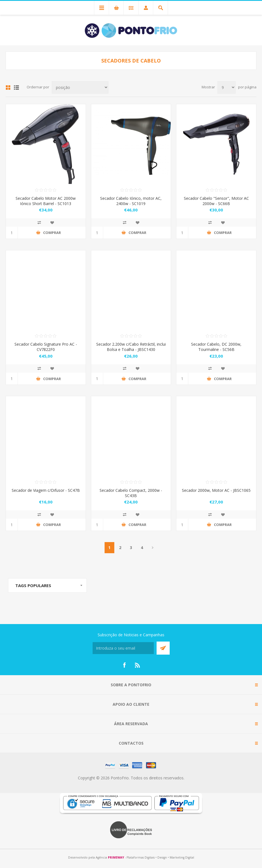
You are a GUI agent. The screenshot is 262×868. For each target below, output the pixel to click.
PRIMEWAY (116, 857)
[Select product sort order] (80, 87)
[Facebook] (124, 665)
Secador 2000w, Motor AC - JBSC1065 (216, 490)
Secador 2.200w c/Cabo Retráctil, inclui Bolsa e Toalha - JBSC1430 (131, 347)
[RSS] (138, 665)
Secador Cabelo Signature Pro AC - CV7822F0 (46, 347)
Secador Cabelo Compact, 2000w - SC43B (131, 493)
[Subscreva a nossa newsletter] (123, 648)
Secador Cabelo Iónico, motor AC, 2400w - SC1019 (131, 201)
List (16, 88)
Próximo (153, 548)
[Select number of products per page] (227, 87)
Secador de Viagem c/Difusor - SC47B (46, 490)
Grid (8, 88)
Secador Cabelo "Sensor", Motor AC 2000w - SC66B (216, 201)
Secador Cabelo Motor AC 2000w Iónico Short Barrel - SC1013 (46, 201)
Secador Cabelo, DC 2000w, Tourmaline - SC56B (216, 347)
